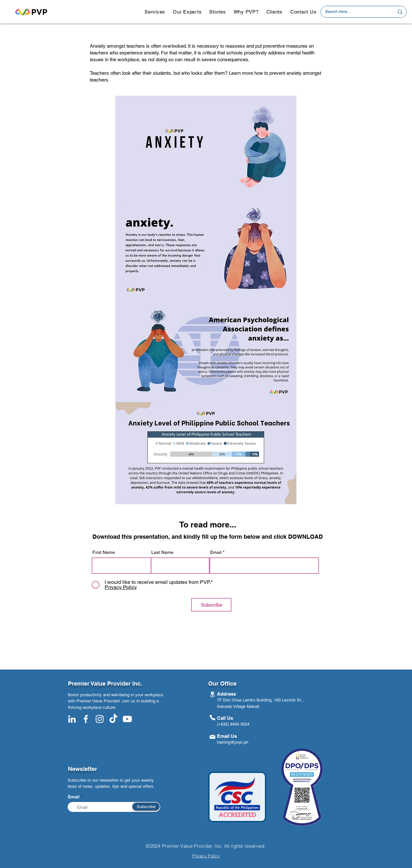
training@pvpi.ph (233, 742)
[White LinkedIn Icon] (72, 719)
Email (216, 552)
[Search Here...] (355, 12)
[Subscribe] (211, 605)
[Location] (212, 694)
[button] (155, 12)
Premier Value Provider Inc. (105, 684)
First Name (104, 552)
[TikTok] (113, 719)
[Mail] (212, 737)
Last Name (162, 552)
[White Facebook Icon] (86, 719)
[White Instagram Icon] (100, 719)
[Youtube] (127, 719)
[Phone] (212, 717)
